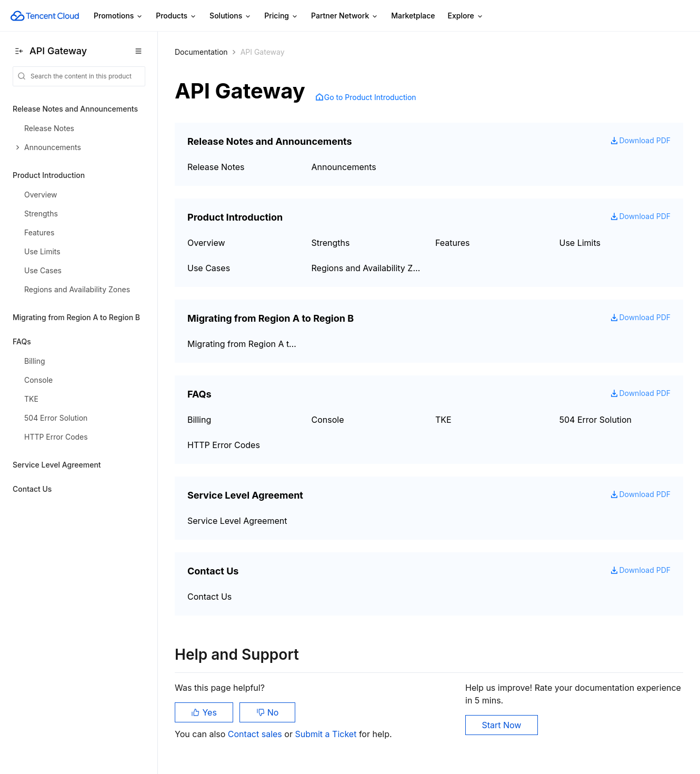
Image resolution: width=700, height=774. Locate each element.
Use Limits (580, 243)
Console (328, 420)
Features (453, 243)
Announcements (344, 167)
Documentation (201, 52)
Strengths (331, 243)
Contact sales (256, 734)
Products (176, 16)
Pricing (281, 16)
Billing (199, 420)
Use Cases (209, 268)
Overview (206, 243)
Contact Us (209, 597)
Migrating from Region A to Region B (243, 344)
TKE (443, 420)
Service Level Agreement (237, 521)
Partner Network (345, 16)
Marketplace (413, 16)
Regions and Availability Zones (367, 268)
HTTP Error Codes (224, 445)
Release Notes (216, 167)
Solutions (231, 16)
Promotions (118, 16)
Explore (466, 16)
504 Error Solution (596, 420)
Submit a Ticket (327, 734)
